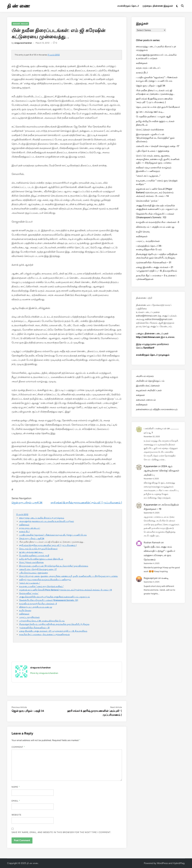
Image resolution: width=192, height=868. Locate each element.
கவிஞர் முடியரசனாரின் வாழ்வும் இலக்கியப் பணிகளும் (45, 580)
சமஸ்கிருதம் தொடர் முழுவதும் (153, 355)
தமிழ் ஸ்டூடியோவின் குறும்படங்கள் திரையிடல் (41, 559)
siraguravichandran (23, 43)
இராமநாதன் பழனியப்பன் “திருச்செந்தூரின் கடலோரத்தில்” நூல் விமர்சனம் (54, 566)
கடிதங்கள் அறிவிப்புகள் (149, 390)
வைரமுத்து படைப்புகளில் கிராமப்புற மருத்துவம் (42, 518)
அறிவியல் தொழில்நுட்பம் (150, 381)
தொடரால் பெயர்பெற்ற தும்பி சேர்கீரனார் (38, 549)
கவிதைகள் (24, 525)
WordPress (162, 863)
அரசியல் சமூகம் (145, 376)
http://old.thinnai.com (148, 337)
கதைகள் (140, 395)
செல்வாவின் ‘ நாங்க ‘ (29, 593)
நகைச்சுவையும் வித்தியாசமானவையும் (157, 409)
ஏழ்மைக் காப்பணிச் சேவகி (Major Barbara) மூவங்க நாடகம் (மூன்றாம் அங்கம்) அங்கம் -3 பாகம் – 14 (65, 590)
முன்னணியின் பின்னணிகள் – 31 (34, 628)
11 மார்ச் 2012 (54, 55)
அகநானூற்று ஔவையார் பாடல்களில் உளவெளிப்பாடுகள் (47, 521)
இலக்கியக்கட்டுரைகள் (148, 386)
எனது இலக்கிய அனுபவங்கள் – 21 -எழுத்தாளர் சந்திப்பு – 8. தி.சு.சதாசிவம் (53, 631)
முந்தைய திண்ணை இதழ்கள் (158, 6)
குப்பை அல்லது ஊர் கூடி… (31, 552)
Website (17, 815)
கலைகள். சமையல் (20, 24)
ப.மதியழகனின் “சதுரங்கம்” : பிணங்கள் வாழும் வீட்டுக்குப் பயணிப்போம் (53, 535)
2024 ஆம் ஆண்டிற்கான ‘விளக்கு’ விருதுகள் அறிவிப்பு (161, 471)
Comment (18, 747)
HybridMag (179, 863)
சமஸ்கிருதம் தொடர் (128, 6)
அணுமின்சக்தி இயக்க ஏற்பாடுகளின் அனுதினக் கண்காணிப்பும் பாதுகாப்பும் (54, 597)
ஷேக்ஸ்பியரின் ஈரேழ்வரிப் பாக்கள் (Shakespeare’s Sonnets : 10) (49, 600)
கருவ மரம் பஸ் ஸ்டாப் (30, 528)
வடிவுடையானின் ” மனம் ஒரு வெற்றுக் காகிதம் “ (41, 586)
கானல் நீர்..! (24, 531)
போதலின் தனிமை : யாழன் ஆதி (34, 555)
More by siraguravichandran (44, 673)
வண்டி (165, 578)
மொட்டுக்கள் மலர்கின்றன (31, 562)
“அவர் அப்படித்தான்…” (30, 583)
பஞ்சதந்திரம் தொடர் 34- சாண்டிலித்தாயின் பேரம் (42, 621)
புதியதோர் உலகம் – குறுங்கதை (33, 573)
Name (16, 787)
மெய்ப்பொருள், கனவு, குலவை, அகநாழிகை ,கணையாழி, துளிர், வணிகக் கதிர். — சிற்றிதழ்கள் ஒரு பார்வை (68, 576)
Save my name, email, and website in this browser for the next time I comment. (61, 832)
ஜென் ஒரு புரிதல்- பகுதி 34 (27, 503)
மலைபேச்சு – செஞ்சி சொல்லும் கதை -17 (38, 569)
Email (16, 801)
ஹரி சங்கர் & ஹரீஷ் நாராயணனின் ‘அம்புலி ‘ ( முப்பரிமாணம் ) (86, 503)
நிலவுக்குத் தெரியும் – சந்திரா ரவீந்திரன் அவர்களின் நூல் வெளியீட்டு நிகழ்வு (54, 624)
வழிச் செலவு (25, 610)
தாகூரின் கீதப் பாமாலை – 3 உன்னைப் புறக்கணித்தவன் (44, 634)
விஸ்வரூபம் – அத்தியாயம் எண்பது (36, 607)
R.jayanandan (151, 466)
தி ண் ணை (19, 6)
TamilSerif (149, 348)
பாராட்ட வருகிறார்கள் (29, 617)
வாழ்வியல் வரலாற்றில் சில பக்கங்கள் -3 (38, 604)
